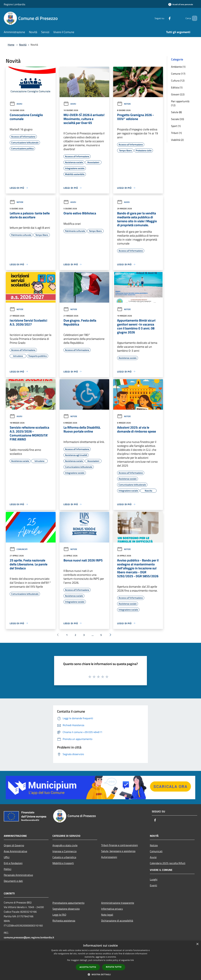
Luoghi (154, 879)
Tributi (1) (176, 133)
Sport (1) (176, 126)
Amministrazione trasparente (118, 903)
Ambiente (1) (178, 67)
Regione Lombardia (14, 4)
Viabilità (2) (177, 140)
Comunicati (19, 549)
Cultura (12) (178, 81)
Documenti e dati (13, 881)
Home (11, 45)
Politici (8, 869)
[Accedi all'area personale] (181, 4)
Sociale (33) (177, 119)
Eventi (153, 885)
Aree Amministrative (15, 851)
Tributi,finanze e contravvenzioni (119, 845)
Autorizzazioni (109, 857)
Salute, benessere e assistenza (118, 851)
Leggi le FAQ (59, 915)
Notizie (124, 104)
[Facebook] (164, 18)
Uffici (7, 857)
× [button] (197, 944)
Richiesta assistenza (64, 921)
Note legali (107, 915)
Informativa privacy (112, 909)
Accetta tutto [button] (88, 967)
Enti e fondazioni (13, 863)
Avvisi (16, 104)
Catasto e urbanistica (64, 857)
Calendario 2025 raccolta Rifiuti (168, 863)
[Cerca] (193, 18)
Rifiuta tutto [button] (114, 967)
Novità (23, 45)
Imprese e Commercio (64, 851)
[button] (100, 974)
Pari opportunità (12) (180, 103)
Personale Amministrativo (18, 875)
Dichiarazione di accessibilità (117, 921)
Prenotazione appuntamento (68, 903)
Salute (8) (176, 112)
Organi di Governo (14, 845)
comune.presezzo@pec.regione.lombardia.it (29, 937)
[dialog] (100, 960)
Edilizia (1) (177, 87)
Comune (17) (178, 74)
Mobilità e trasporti (63, 863)
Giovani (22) (178, 94)
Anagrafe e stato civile (65, 845)
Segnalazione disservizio (66, 909)
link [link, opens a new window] (132, 960)
